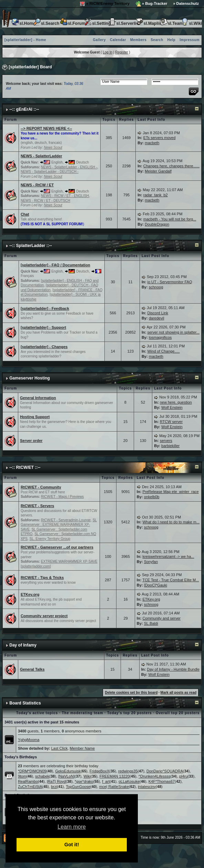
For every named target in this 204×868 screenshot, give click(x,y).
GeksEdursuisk (68, 771)
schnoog (156, 287)
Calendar (118, 40)
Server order (31, 441)
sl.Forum (73, 23)
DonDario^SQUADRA (165, 771)
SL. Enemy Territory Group (50, 539)
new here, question (176, 402)
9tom (22, 776)
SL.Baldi (151, 623)
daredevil (157, 318)
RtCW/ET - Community (41, 487)
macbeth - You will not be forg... (170, 219)
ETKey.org (30, 594)
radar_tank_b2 (156, 195)
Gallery (99, 40)
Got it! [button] (72, 845)
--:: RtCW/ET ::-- (25, 467)
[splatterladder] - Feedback (45, 308)
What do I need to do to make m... (171, 522)
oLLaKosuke (129, 781)
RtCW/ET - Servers (37, 506)
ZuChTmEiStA (30, 787)
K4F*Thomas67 (162, 781)
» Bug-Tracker (151, 4)
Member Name (82, 748)
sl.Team (171, 23)
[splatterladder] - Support (43, 327)
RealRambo (28, 781)
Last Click (60, 748)
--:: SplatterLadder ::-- (30, 246)
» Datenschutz (186, 3)
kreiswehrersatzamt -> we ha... (168, 556)
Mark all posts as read (179, 693)
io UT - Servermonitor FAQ (170, 282)
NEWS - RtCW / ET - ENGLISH (65, 196)
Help (172, 40)
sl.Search (46, 23)
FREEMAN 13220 (115, 776)
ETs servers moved (160, 138)
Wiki (87, 776)
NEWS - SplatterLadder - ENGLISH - (69, 167)
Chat (25, 214)
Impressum (190, 40)
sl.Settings (98, 23)
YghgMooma (29, 740)
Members (138, 40)
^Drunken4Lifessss (155, 776)
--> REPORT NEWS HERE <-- (46, 128)
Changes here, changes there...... (171, 166)
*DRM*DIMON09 (32, 771)
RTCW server (171, 422)
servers (166, 441)
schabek (42, 776)
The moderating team (82, 713)
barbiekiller (170, 446)
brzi (54, 787)
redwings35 (128, 771)
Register (121, 52)
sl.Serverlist (124, 23)
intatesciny (147, 787)
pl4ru (183, 776)
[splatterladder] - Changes (44, 347)
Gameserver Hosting (29, 378)
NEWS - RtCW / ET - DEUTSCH (45, 201)
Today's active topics (37, 713)
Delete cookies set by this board (131, 693)
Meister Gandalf (158, 171)
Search (157, 40)
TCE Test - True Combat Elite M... (171, 580)
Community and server (161, 618)
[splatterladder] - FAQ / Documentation (55, 265)
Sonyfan (151, 562)
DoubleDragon (157, 224)
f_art (106, 781)
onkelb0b (152, 497)
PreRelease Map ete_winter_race (170, 492)
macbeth (152, 143)
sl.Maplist (149, 23)
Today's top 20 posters (130, 713)
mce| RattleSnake (114, 787)
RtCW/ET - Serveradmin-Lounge (66, 520)
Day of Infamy (23, 645)
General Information (38, 398)
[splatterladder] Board (30, 67)
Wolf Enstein (172, 407)
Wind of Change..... (163, 351)
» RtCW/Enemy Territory (105, 4)
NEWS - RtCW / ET (37, 185)
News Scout (53, 147)
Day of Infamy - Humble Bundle (173, 669)
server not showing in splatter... (173, 332)
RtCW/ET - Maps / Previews (62, 497)
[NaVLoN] (67, 776)
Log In (108, 52)
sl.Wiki (191, 23)
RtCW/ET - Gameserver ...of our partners (57, 547)
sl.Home (23, 23)
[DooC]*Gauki (156, 585)
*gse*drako (84, 781)
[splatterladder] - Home (25, 40)
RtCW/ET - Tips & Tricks (42, 578)
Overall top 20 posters (178, 713)
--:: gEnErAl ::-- (24, 109)
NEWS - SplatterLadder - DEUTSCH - (50, 172)
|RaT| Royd (56, 781)
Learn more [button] (72, 827)
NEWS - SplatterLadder (41, 156)
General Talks (32, 669)
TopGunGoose (78, 787)
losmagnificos (160, 337)
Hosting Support (35, 417)
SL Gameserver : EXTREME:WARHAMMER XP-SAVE (59, 525)
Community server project (44, 616)
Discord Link (158, 313)
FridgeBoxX (99, 771)
